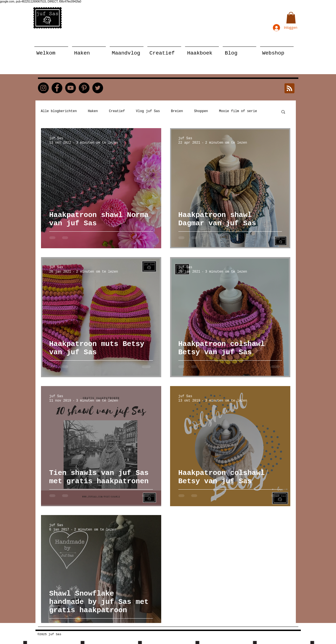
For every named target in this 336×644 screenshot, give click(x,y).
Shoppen (201, 111)
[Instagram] (43, 88)
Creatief (117, 111)
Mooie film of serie (238, 111)
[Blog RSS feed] (289, 89)
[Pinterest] (84, 88)
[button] (291, 18)
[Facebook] (57, 88)
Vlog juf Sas (148, 111)
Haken (93, 111)
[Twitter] (98, 88)
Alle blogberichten (59, 111)
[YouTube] (70, 88)
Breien (177, 111)
